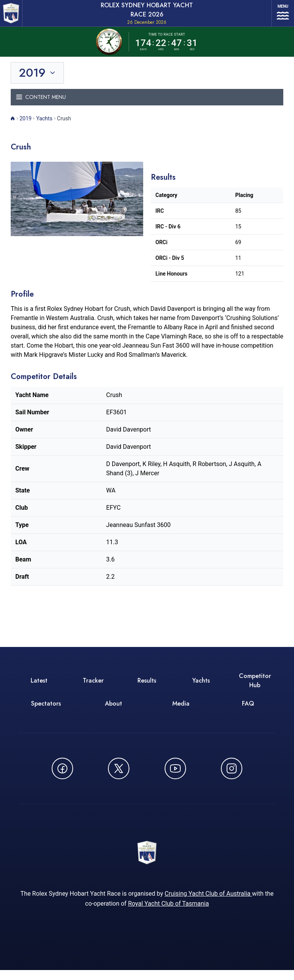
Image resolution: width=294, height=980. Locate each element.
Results (147, 687)
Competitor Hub (255, 687)
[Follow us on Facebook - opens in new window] (62, 775)
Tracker (93, 687)
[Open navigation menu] (279, 16)
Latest (39, 687)
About (114, 710)
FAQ (248, 710)
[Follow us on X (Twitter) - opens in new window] (119, 775)
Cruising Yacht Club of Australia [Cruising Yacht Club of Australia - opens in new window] (208, 904)
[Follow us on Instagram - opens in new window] (232, 775)
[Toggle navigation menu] (147, 104)
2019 (25, 125)
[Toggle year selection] (38, 79)
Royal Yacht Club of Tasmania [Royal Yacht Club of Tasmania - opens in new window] (168, 914)
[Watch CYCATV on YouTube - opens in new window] (175, 775)
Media (181, 710)
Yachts (44, 125)
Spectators (46, 710)
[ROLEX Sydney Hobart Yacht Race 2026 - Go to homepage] (14, 16)
